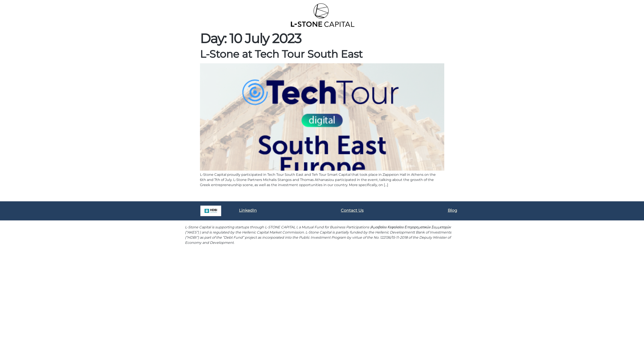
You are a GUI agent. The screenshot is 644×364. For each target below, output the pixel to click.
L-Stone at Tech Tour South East (281, 54)
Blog (452, 210)
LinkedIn (248, 210)
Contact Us (352, 210)
